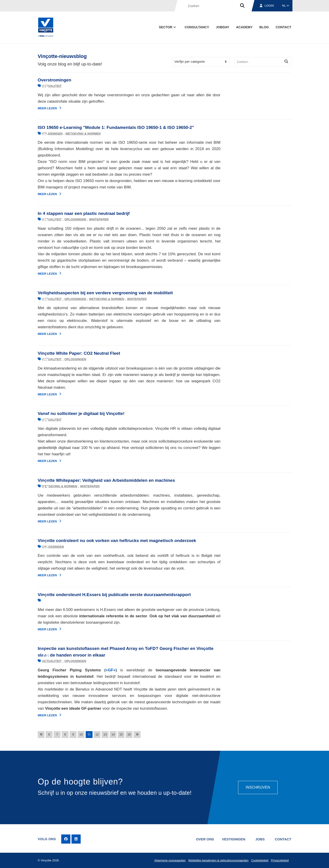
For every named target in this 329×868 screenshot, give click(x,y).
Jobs (260, 839)
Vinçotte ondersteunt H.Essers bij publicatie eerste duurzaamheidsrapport (114, 595)
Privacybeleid (280, 860)
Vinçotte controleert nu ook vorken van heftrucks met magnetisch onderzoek (117, 541)
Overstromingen (54, 80)
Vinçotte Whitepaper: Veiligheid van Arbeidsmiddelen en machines (106, 480)
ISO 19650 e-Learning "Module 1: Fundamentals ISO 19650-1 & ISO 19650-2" (116, 127)
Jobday (223, 27)
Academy (244, 27)
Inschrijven (258, 787)
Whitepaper (99, 219)
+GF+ (110, 670)
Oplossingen (75, 219)
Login (267, 6)
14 (113, 734)
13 (105, 734)
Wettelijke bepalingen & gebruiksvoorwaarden (218, 860)
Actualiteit (52, 86)
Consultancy (197, 27)
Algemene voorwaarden (170, 860)
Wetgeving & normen (83, 134)
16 (129, 734)
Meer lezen (49, 108)
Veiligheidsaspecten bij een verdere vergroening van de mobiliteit (105, 293)
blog (264, 27)
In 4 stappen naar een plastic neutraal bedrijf (84, 213)
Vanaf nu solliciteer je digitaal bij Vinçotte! (81, 413)
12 (97, 734)
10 (81, 734)
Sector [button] (168, 27)
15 (121, 734)
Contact (283, 27)
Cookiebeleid (260, 860)
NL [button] (286, 6)
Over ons (205, 839)
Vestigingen (234, 839)
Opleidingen (52, 134)
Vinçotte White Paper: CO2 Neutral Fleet (79, 353)
